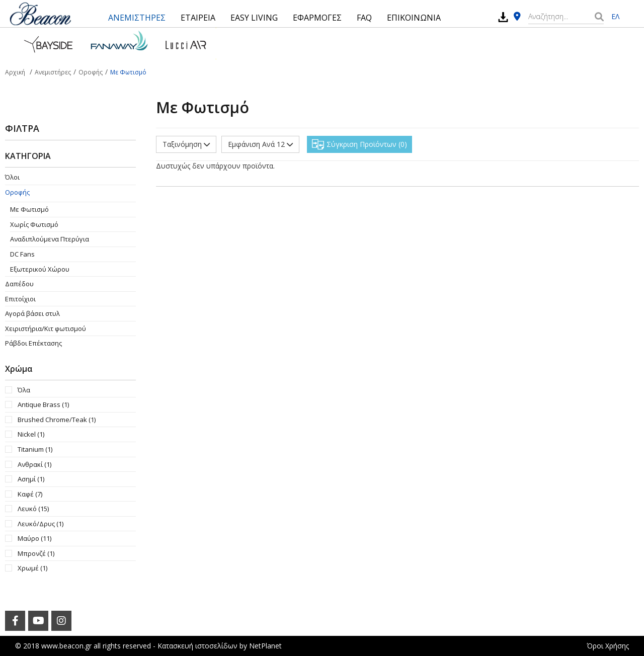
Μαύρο (34, 538)
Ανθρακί (34, 464)
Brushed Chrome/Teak (57, 420)
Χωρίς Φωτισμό (34, 224)
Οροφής (17, 192)
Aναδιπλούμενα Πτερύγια (50, 239)
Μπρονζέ (36, 553)
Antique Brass (43, 404)
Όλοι (12, 177)
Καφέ (30, 494)
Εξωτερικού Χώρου (40, 269)
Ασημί (31, 479)
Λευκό (33, 509)
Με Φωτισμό (29, 209)
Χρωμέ (32, 568)
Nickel (31, 434)
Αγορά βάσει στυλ (32, 313)
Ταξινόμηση (186, 144)
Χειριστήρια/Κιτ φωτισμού (46, 329)
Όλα (24, 390)
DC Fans (22, 254)
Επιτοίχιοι (20, 299)
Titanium (35, 449)
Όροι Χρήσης (608, 646)
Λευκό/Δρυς (41, 524)
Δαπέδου (19, 284)
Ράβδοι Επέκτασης (33, 343)
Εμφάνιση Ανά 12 (260, 144)
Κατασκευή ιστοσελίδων (197, 646)
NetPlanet (265, 646)
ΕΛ (615, 16)
